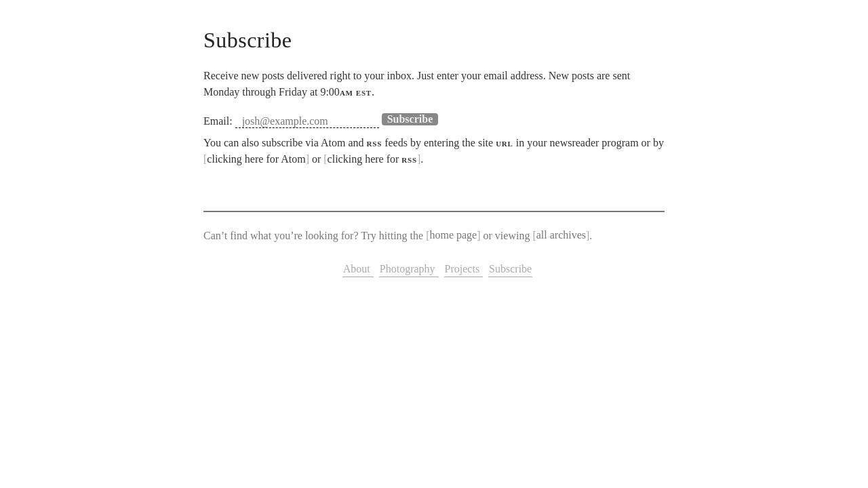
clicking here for (372, 159)
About (358, 269)
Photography (409, 269)
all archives (561, 236)
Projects (464, 269)
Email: (218, 121)
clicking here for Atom (256, 159)
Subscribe (510, 269)
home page (453, 236)
